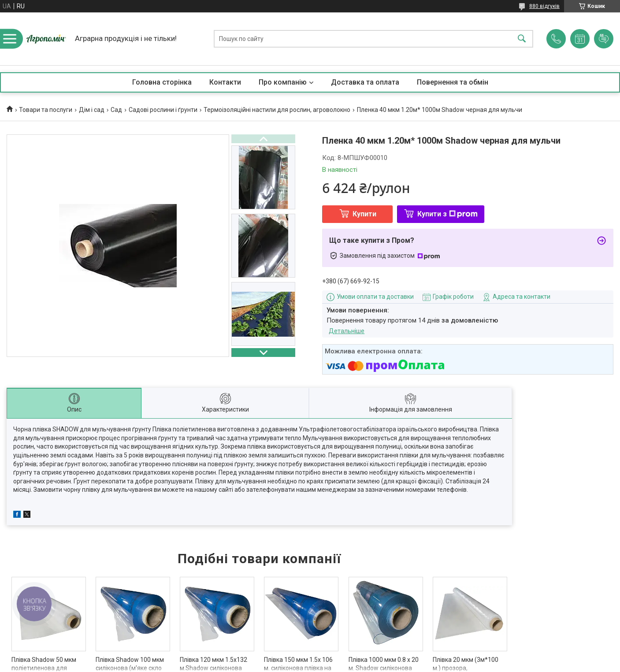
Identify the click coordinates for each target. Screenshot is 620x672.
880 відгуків (544, 6)
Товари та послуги (46, 110)
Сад (116, 110)
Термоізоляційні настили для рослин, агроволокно (277, 110)
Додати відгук (604, 39)
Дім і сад (92, 110)
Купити (364, 214)
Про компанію (283, 82)
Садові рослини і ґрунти (163, 110)
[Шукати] (522, 39)
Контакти (225, 82)
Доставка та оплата (365, 82)
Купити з (447, 214)
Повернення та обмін (453, 82)
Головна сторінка (162, 82)
